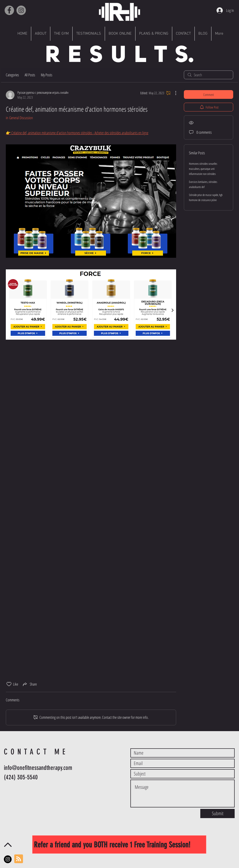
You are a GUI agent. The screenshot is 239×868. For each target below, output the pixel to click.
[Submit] (217, 813)
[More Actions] (173, 93)
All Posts (30, 75)
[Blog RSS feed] (19, 859)
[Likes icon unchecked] (9, 684)
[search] (209, 75)
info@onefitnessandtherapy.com (38, 768)
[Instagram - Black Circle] (8, 859)
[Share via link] (29, 684)
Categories (12, 75)
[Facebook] (9, 10)
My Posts (47, 75)
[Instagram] (21, 10)
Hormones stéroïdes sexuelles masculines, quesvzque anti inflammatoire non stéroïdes (203, 169)
